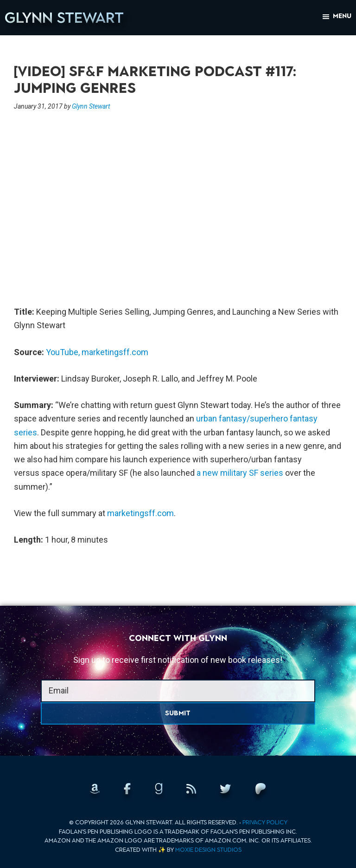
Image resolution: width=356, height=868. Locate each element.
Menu (342, 16)
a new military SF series (240, 473)
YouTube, (63, 352)
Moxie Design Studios (208, 850)
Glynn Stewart (64, 18)
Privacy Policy (265, 822)
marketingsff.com (115, 352)
